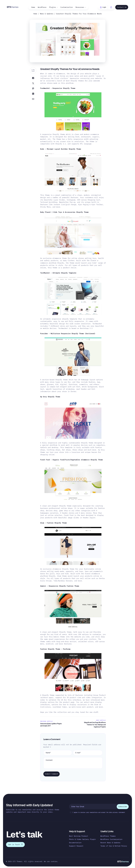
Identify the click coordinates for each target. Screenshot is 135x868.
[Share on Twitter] (33, 84)
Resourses (80, 7)
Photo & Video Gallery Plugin (82, 839)
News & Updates (47, 14)
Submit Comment (52, 774)
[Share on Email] (33, 99)
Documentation (75, 843)
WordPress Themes (108, 836)
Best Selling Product (79, 836)
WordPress (42, 7)
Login (103, 7)
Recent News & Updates (110, 843)
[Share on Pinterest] (33, 89)
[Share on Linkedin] (33, 94)
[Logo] (13, 7)
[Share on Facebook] (33, 78)
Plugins (52, 7)
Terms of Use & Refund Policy (114, 846)
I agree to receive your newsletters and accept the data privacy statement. (98, 813)
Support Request (76, 846)
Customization (67, 7)
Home (33, 7)
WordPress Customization (111, 839)
